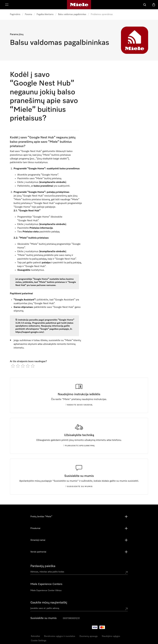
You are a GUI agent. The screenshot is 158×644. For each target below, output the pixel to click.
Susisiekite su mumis (79, 487)
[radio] (13, 366)
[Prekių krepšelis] (154, 5)
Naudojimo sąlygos (111, 636)
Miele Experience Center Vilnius (46, 591)
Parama (28, 14)
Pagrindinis (15, 14)
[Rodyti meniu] (7, 5)
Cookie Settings (39, 641)
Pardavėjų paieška (43, 566)
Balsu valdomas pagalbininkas (72, 14)
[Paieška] (145, 5)
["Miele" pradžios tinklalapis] (79, 5)
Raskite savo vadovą (79, 405)
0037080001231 (71, 618)
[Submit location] (126, 572)
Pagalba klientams (45, 14)
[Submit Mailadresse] (126, 609)
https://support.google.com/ (30, 332)
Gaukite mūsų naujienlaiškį (49, 603)
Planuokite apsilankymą (79, 446)
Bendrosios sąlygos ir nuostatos (60, 636)
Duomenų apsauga (88, 636)
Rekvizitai (35, 636)
